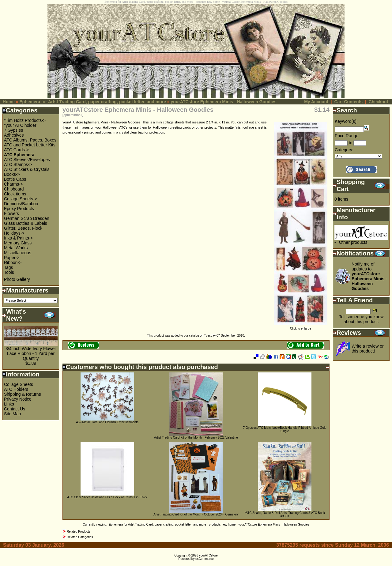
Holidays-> (14, 233)
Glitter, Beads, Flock (23, 228)
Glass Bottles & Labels (26, 223)
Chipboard (14, 189)
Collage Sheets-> (21, 199)
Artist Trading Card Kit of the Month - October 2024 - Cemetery (196, 514)
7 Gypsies (13, 130)
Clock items (15, 194)
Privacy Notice (18, 399)
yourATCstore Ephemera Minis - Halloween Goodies (224, 102)
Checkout (379, 102)
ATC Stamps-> (18, 164)
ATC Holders (16, 389)
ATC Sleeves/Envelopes (27, 160)
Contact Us (15, 409)
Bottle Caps (15, 179)
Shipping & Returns (23, 394)
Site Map (12, 414)
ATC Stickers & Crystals (27, 169)
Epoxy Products (19, 209)
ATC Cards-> (16, 150)
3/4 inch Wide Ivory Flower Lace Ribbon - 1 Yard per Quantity (31, 353)
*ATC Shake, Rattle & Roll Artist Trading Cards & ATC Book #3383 (285, 515)
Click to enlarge (301, 327)
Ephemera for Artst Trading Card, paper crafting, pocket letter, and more (93, 102)
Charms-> (13, 184)
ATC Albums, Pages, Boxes (30, 140)
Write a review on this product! (368, 349)
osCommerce (204, 559)
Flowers (11, 213)
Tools (9, 272)
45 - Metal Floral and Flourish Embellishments (107, 422)
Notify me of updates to (369, 276)
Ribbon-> (13, 262)
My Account (316, 102)
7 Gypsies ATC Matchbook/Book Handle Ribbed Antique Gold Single (285, 429)
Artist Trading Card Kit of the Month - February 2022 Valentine (196, 438)
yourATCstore (208, 555)
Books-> (12, 174)
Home (9, 102)
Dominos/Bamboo (21, 204)
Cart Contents (348, 102)
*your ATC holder (20, 125)
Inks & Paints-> (19, 238)
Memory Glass (18, 243)
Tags (9, 267)
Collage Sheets (19, 384)
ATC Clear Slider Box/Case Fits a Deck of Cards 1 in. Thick (107, 497)
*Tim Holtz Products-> (25, 120)
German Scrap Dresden (27, 218)
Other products (353, 242)
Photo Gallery (17, 279)
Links (9, 404)
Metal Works (16, 248)
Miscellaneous (18, 253)
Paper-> (12, 258)
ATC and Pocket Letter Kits (30, 145)
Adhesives (14, 135)
